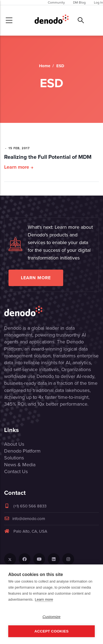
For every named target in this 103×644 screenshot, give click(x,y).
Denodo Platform (22, 451)
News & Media (20, 465)
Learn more (17, 167)
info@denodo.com (25, 519)
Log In (98, 2)
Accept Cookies (51, 631)
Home (45, 66)
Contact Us (16, 471)
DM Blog (79, 2)
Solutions (14, 458)
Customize (52, 617)
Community (56, 2)
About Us (14, 444)
